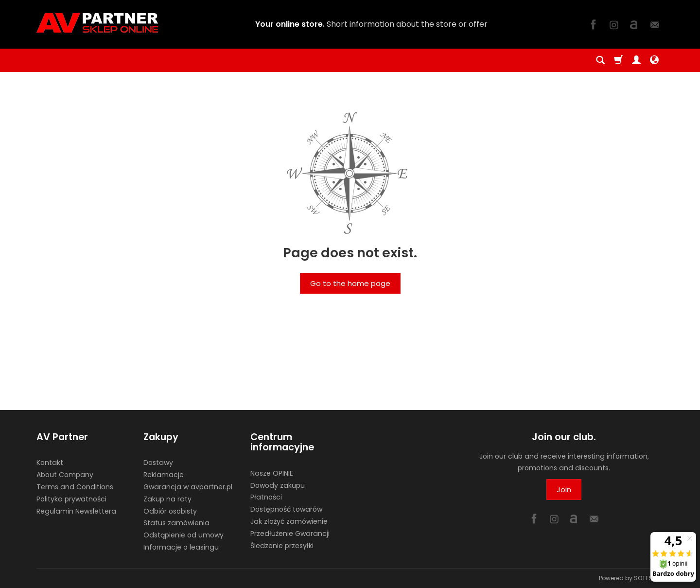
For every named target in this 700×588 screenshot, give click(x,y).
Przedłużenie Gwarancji (290, 534)
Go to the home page (350, 283)
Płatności (266, 497)
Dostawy (158, 463)
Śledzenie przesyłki (282, 546)
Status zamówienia (176, 523)
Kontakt (50, 463)
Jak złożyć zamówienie (289, 521)
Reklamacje (164, 475)
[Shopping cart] (618, 60)
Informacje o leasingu (181, 547)
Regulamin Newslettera (76, 511)
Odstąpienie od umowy (184, 535)
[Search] (600, 60)
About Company (65, 475)
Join (564, 490)
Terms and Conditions (75, 487)
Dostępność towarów (286, 509)
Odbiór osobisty (170, 511)
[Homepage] (97, 23)
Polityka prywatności (71, 499)
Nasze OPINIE (272, 473)
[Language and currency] (654, 60)
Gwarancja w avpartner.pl (188, 487)
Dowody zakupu (278, 485)
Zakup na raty (167, 499)
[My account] (636, 60)
